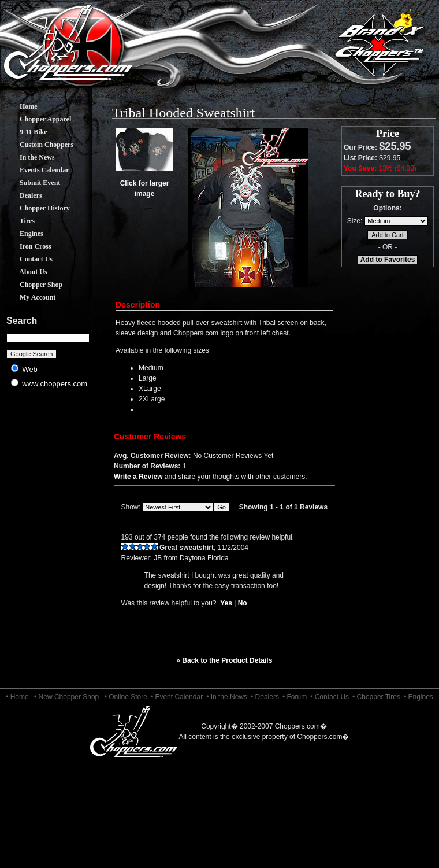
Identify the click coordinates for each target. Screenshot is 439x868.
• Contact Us (330, 697)
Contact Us (27, 259)
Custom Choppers (38, 145)
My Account (29, 297)
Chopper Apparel (37, 119)
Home (20, 106)
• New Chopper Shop (66, 697)
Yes (226, 603)
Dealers (22, 195)
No (243, 603)
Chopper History (36, 208)
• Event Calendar (177, 697)
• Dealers (265, 697)
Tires (18, 221)
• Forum (295, 697)
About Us (25, 272)
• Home (17, 697)
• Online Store (126, 697)
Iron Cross (27, 246)
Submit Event (31, 183)
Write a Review (138, 477)
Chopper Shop (32, 285)
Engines (23, 234)
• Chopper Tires (376, 697)
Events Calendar (36, 170)
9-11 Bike (25, 132)
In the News (29, 157)
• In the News (227, 697)
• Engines (418, 697)
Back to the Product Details (227, 660)
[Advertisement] (48, 486)
